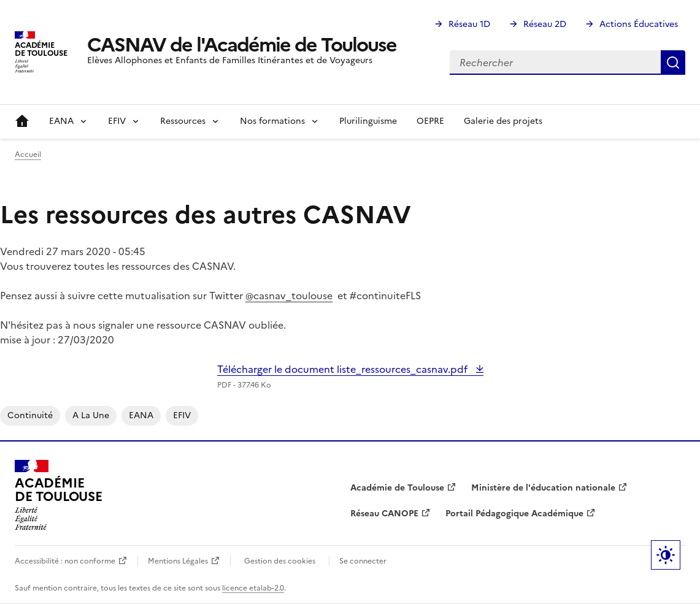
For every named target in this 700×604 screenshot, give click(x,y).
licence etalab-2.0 (253, 588)
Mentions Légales (178, 561)
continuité (30, 415)
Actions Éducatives (639, 24)
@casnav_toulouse (289, 296)
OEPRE (430, 121)
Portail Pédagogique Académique (514, 514)
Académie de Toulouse (397, 488)
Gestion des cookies (280, 561)
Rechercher (673, 63)
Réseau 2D (545, 24)
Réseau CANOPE (384, 514)
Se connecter (363, 561)
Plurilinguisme (368, 121)
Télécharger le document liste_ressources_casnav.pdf (344, 369)
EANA (141, 415)
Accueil (22, 121)
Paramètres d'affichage (666, 555)
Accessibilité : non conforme (65, 561)
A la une (91, 415)
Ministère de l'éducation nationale (543, 488)
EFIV (182, 415)
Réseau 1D (469, 24)
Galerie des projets (503, 121)
